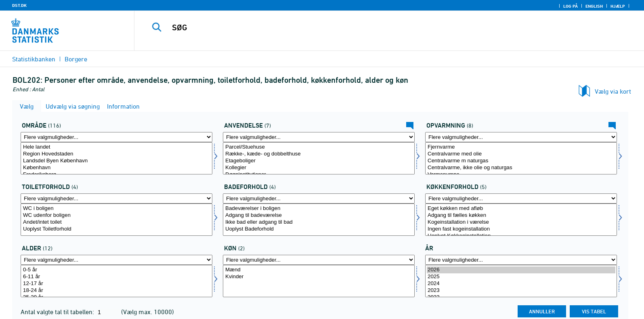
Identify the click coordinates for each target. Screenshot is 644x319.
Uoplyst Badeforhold (319, 229)
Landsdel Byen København (116, 161)
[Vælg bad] (319, 220)
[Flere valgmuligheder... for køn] (319, 260)
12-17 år (116, 284)
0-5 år (116, 270)
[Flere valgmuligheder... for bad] (319, 198)
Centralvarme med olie (521, 154)
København (116, 168)
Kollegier (319, 168)
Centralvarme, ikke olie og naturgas (521, 168)
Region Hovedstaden (116, 154)
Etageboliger (319, 161)
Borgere (76, 59)
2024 (521, 284)
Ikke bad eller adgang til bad (319, 222)
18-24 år (116, 291)
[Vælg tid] (521, 281)
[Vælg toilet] (116, 220)
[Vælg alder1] (116, 281)
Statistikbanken (34, 59)
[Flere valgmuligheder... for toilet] (116, 198)
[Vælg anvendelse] (319, 158)
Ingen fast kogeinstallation (521, 229)
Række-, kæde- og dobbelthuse (319, 154)
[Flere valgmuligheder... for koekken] (521, 198)
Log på (571, 6)
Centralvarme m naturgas (521, 161)
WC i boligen (116, 209)
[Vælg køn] (319, 281)
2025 (521, 277)
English (594, 6)
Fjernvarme (521, 147)
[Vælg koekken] (521, 220)
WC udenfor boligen (116, 215)
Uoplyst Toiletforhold (116, 229)
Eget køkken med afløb (521, 209)
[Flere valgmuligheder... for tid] (521, 260)
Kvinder (319, 277)
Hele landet (116, 147)
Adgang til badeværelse (319, 215)
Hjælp (618, 6)
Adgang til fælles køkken (521, 215)
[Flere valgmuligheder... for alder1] (116, 260)
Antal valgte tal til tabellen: (58, 312)
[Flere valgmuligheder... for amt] (116, 137)
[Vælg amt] (116, 158)
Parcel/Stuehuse (319, 147)
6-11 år (116, 277)
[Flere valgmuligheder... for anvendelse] (319, 137)
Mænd (319, 270)
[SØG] (370, 27)
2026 (521, 270)
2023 (521, 291)
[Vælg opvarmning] (521, 158)
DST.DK (19, 5)
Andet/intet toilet (116, 222)
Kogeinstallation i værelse (521, 222)
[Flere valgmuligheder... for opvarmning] (521, 137)
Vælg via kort (613, 91)
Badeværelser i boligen (319, 209)
